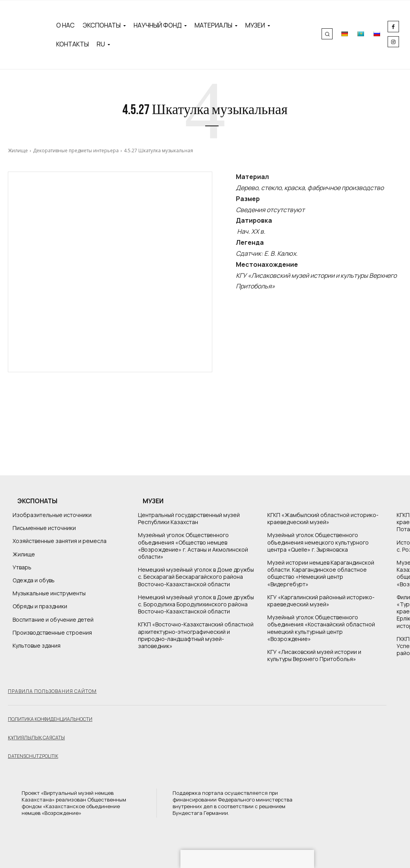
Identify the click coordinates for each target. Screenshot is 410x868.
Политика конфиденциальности (50, 719)
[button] (327, 34)
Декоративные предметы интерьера (76, 151)
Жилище (18, 151)
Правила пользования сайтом (52, 691)
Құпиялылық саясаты (36, 738)
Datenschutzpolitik (33, 756)
